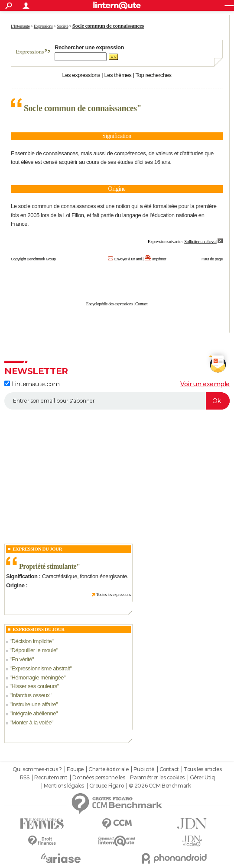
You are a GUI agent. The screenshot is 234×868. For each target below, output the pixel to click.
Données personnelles (99, 778)
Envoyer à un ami (128, 259)
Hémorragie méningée (37, 677)
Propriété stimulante (48, 566)
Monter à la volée (31, 722)
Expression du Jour (37, 549)
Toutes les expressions (114, 594)
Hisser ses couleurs (34, 686)
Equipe (75, 769)
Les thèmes (118, 75)
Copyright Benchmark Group (33, 259)
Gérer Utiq (202, 778)
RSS (25, 778)
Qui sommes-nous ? (37, 769)
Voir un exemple (205, 384)
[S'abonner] (117, 401)
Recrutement (51, 778)
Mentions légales (64, 786)
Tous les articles (203, 769)
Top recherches (154, 75)
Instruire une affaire (34, 704)
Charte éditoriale (108, 769)
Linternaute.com (32, 384)
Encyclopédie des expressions (110, 304)
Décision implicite (31, 641)
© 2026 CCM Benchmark (160, 786)
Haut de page (212, 259)
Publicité (144, 769)
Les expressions (81, 75)
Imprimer (159, 259)
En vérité (22, 659)
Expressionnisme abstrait (41, 668)
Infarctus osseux (30, 695)
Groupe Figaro (107, 786)
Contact (141, 304)
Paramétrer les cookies (157, 778)
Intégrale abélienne (34, 713)
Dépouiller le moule (34, 650)
